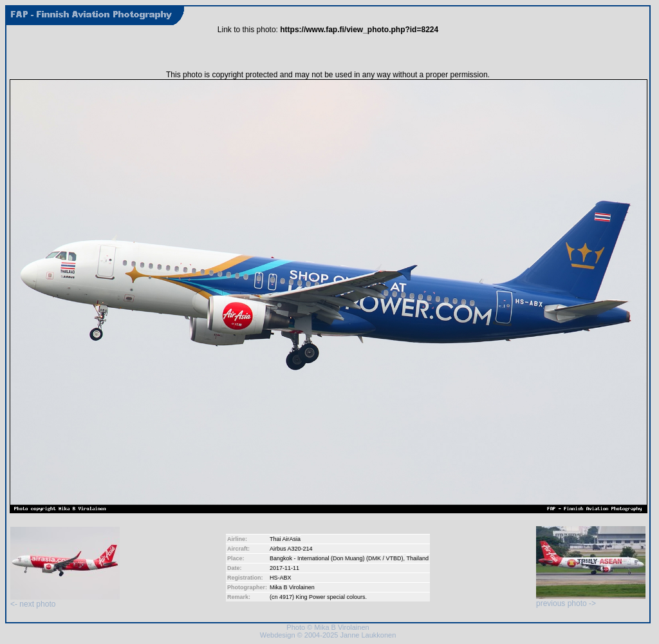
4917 (286, 597)
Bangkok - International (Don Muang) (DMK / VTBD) (337, 558)
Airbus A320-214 (291, 549)
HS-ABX (281, 578)
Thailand (417, 558)
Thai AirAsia (285, 539)
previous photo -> (591, 600)
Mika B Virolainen (292, 587)
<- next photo (65, 601)
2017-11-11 (284, 568)
